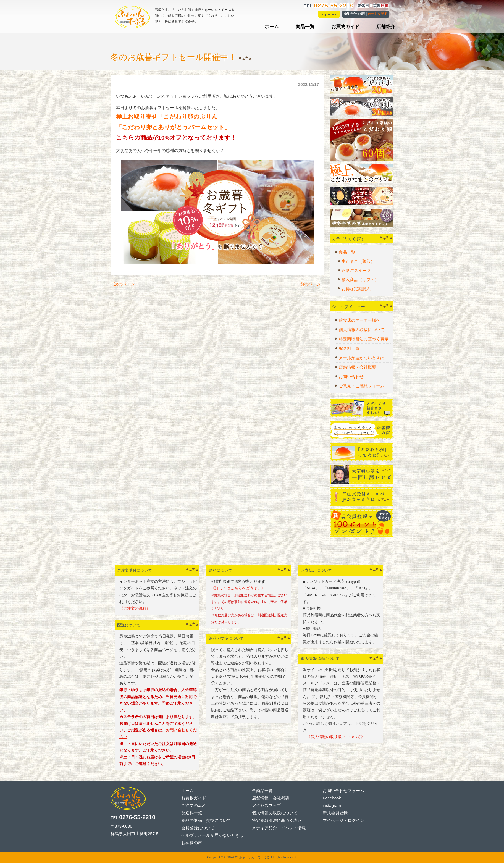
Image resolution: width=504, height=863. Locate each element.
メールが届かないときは (362, 358)
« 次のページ (123, 284)
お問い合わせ (351, 377)
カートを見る (377, 14)
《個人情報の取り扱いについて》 (334, 737)
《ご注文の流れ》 (135, 608)
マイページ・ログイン (343, 820)
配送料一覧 (349, 348)
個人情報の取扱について (362, 330)
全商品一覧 (262, 790)
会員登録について (198, 828)
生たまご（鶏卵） (358, 261)
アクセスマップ (267, 805)
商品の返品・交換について (206, 820)
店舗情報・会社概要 (357, 367)
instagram (332, 805)
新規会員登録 (335, 813)
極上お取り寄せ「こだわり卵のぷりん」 (170, 116)
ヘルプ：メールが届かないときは (212, 835)
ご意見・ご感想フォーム (362, 386)
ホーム (187, 790)
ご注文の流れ (194, 805)
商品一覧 (347, 252)
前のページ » (312, 284)
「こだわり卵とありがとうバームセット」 (173, 127)
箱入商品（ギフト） (360, 280)
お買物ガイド (194, 798)
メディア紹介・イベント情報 (279, 828)
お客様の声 (192, 843)
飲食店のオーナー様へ (359, 320)
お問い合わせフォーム (343, 790)
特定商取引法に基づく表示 (364, 339)
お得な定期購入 (356, 289)
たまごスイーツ (356, 270)
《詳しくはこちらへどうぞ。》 (238, 588)
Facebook (332, 798)
